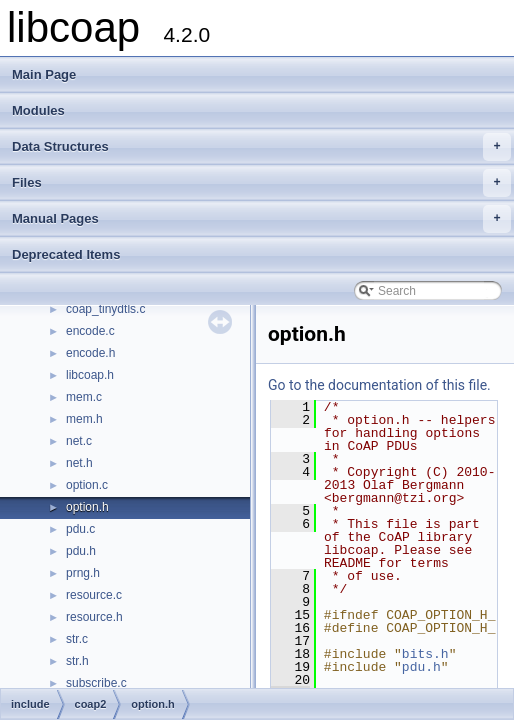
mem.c (84, 397)
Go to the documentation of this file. (379, 385)
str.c (77, 639)
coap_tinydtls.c (105, 309)
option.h (87, 507)
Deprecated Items (66, 254)
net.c (79, 441)
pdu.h (81, 551)
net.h (79, 463)
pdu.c (80, 529)
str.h (77, 661)
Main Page (44, 74)
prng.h (83, 573)
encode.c (90, 331)
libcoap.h (90, 375)
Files (261, 183)
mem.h (84, 419)
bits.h (425, 654)
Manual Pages (261, 219)
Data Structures (261, 147)
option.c (87, 485)
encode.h (90, 353)
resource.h (94, 617)
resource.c (94, 595)
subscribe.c (96, 683)
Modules (38, 110)
